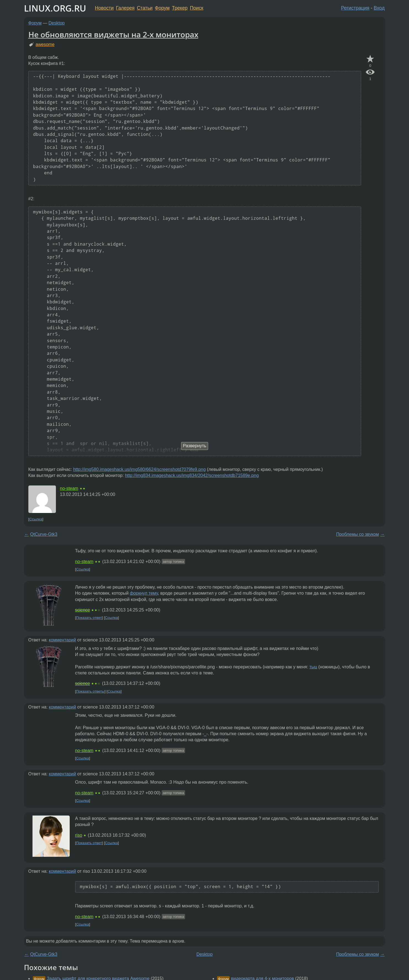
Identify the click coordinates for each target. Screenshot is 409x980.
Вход (379, 8)
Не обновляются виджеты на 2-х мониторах (113, 34)
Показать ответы (90, 691)
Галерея (125, 8)
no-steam (69, 488)
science (83, 610)
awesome (45, 44)
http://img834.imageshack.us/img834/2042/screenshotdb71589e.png (192, 475)
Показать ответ (89, 618)
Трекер (180, 8)
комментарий (62, 640)
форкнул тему (144, 593)
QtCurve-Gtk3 (44, 534)
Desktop (57, 23)
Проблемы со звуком (357, 534)
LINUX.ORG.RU (55, 8)
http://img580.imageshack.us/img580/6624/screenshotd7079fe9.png (140, 469)
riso (79, 835)
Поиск (197, 8)
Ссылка (36, 519)
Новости (104, 8)
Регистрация (355, 8)
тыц (313, 667)
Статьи (145, 8)
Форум (162, 8)
